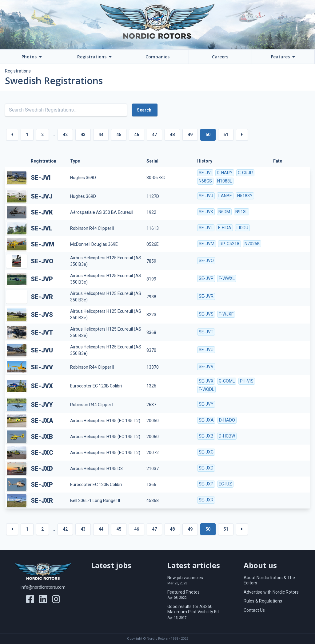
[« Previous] (12, 135)
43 (83, 135)
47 (154, 135)
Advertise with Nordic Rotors (271, 592)
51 (226, 135)
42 (65, 135)
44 (101, 135)
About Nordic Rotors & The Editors (269, 580)
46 (137, 135)
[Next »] (242, 135)
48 (172, 135)
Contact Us (254, 610)
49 (190, 135)
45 (119, 135)
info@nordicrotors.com (43, 587)
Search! (145, 110)
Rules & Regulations (263, 601)
